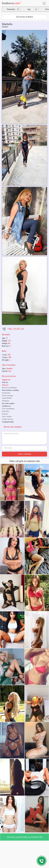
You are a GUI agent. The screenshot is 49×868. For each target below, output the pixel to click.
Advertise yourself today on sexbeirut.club (24, 837)
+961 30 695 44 (15, 329)
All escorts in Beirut (24, 17)
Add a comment (24, 454)
